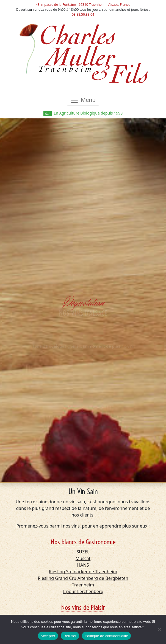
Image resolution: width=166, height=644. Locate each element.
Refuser (70, 636)
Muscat (83, 558)
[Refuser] (159, 629)
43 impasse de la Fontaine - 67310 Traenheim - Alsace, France (83, 5)
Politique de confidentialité (106, 636)
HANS (83, 565)
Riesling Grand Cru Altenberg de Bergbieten (83, 578)
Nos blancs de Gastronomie (83, 542)
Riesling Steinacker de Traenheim (83, 572)
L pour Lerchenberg (83, 591)
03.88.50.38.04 (83, 14)
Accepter (48, 636)
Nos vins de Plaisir (83, 607)
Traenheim (83, 585)
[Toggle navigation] (83, 100)
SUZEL (83, 552)
